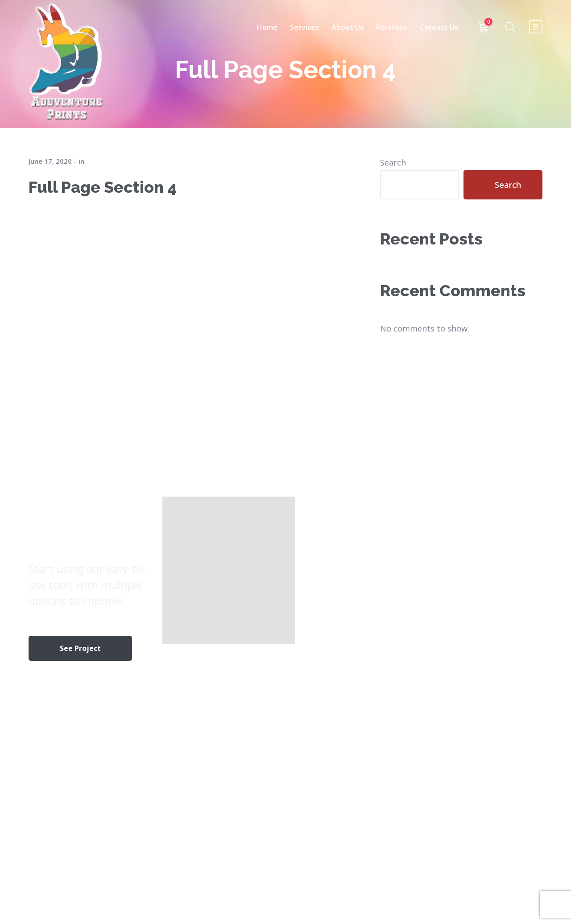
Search (393, 162)
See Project (80, 648)
